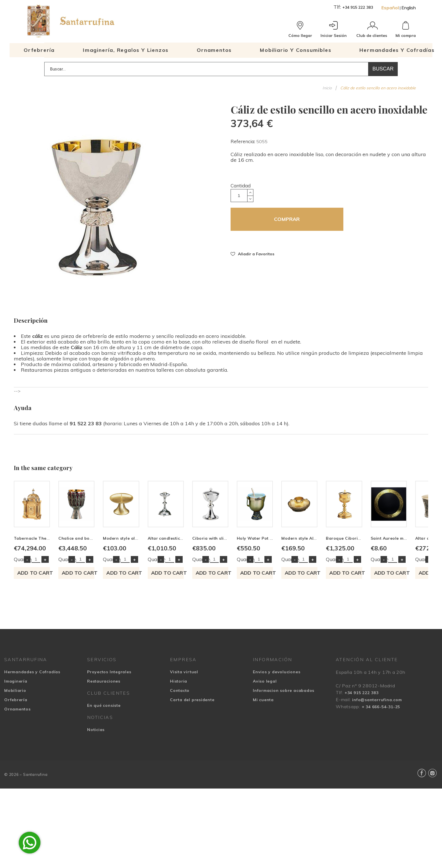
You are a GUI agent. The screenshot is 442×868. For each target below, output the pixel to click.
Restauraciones (104, 761)
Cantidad (241, 186)
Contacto (180, 770)
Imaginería (16, 761)
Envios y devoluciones (277, 751)
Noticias (96, 809)
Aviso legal (265, 761)
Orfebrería (16, 779)
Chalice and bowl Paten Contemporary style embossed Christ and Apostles (197, 618)
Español (390, 8)
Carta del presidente (192, 779)
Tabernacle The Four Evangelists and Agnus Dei (64, 618)
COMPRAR (287, 219)
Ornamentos (17, 789)
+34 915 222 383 (358, 7)
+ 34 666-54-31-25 (381, 786)
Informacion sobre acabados (284, 770)
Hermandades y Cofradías (32, 751)
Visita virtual (184, 751)
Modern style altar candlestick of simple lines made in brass (287, 618)
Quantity (23, 639)
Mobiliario (15, 770)
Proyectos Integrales (109, 751)
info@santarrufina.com (377, 779)
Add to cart (62, 652)
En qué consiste (104, 785)
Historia (179, 761)
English (409, 8)
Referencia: (243, 141)
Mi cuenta (263, 779)
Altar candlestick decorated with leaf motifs (376, 618)
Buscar (383, 69)
